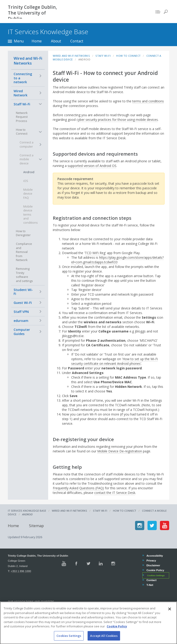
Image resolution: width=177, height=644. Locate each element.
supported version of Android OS (92, 166)
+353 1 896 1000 (21, 571)
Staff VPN (21, 312)
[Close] (170, 616)
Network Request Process (22, 117)
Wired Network (21, 93)
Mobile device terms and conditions (31, 215)
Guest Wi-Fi (23, 303)
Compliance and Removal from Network (24, 252)
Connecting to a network (23, 78)
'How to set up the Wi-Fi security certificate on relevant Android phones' (115, 361)
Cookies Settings (156, 576)
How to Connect (22, 132)
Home (37, 41)
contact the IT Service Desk (115, 493)
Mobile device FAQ (28, 194)
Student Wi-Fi (23, 292)
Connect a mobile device (27, 159)
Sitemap (36, 525)
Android (29, 172)
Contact (77, 41)
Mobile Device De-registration (120, 451)
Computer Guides (22, 332)
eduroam (21, 321)
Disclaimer (153, 565)
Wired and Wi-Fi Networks (28, 61)
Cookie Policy (155, 570)
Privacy (151, 560)
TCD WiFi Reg (95, 253)
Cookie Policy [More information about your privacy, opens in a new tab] (117, 633)
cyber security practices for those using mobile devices (117, 120)
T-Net (150, 585)
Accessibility (155, 556)
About (56, 41)
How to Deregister (23, 233)
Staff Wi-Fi (22, 104)
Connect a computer (27, 144)
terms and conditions (148, 101)
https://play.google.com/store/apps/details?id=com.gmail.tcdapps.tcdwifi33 (117, 260)
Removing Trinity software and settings (24, 275)
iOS (26, 181)
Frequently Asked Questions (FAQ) (78, 488)
